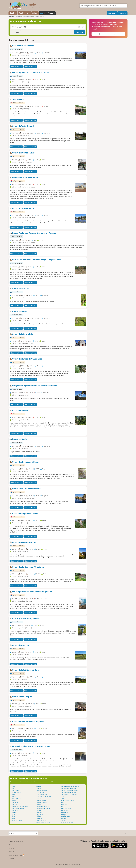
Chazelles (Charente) (18, 808)
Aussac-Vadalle (16, 792)
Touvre (63, 806)
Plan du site (13, 845)
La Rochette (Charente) (44, 796)
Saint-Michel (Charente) (68, 788)
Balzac (14, 794)
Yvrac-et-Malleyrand (67, 822)
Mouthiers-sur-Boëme (43, 808)
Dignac (14, 812)
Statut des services (62, 864)
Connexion (122, 13)
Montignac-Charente (43, 806)
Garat (13, 818)
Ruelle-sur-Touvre (42, 820)
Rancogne (40, 814)
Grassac (39, 786)
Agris (13, 786)
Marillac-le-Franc (42, 802)
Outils (13, 13)
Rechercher (79, 32)
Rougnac (39, 818)
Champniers (15, 802)
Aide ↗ (35, 13)
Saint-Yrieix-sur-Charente (69, 794)
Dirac (13, 814)
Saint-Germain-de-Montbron (70, 786)
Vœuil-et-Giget (66, 816)
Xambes (64, 820)
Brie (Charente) (16, 798)
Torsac (63, 802)
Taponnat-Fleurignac (68, 800)
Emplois (11, 848)
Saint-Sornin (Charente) (68, 792)
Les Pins (39, 798)
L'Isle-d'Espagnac (42, 790)
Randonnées (24, 13)
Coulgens (15, 810)
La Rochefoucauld (42, 794)
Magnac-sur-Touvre (42, 800)
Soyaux (63, 798)
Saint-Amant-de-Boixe (43, 822)
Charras (14, 804)
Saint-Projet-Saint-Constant (70, 790)
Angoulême (15, 790)
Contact (11, 859)
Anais (13, 788)
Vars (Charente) (66, 808)
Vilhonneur (65, 810)
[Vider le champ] (79, 27)
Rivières (39, 816)
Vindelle (64, 814)
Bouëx (14, 796)
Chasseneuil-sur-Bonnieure (20, 806)
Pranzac (39, 810)
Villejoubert (65, 812)
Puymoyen (40, 812)
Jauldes (39, 788)
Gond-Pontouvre (17, 820)
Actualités (12, 852)
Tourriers (64, 804)
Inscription (112, 13)
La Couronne (40, 792)
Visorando (11, 17)
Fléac (13, 816)
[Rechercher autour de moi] (83, 27)
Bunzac (14, 800)
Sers (63, 796)
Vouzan (63, 818)
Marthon (39, 804)
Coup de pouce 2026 (17, 855)
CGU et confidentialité (16, 841)
